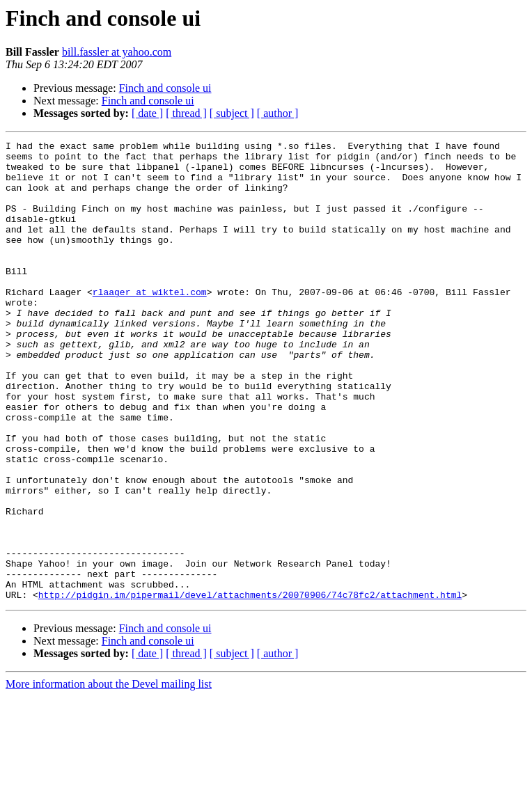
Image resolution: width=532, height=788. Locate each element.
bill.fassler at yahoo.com (117, 52)
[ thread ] (186, 113)
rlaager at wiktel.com (150, 323)
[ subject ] (232, 113)
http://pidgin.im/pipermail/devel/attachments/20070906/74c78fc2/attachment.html (250, 686)
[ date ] (147, 113)
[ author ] (278, 113)
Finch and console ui (165, 88)
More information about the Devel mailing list (109, 776)
